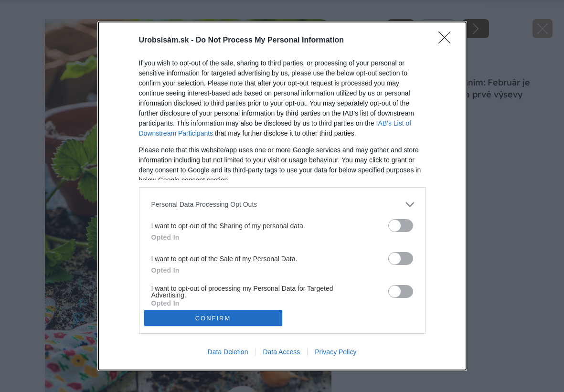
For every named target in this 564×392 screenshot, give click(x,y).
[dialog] (282, 196)
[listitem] (282, 205)
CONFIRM (213, 318)
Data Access (281, 352)
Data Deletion (228, 352)
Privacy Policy (335, 352)
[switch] (401, 226)
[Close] (447, 41)
